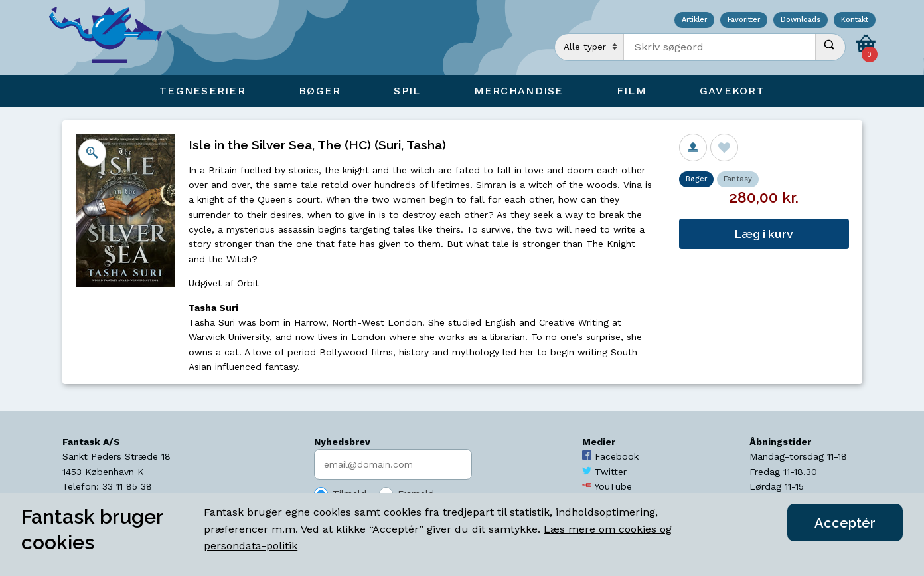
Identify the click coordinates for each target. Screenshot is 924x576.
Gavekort (732, 91)
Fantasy (738, 179)
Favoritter (744, 20)
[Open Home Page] (112, 38)
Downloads (801, 20)
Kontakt (855, 20)
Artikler (694, 20)
